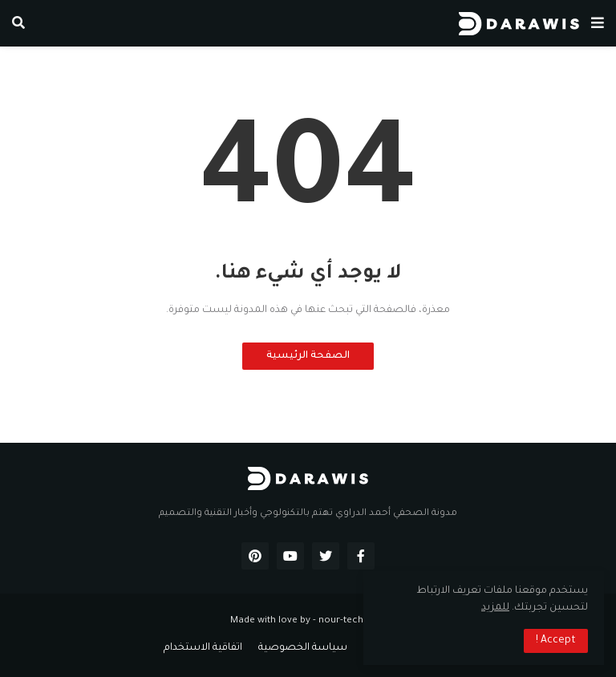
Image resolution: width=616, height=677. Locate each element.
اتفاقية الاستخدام (203, 648)
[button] (598, 23)
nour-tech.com (353, 621)
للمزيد (495, 608)
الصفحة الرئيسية (308, 356)
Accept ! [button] (556, 641)
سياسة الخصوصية (303, 648)
